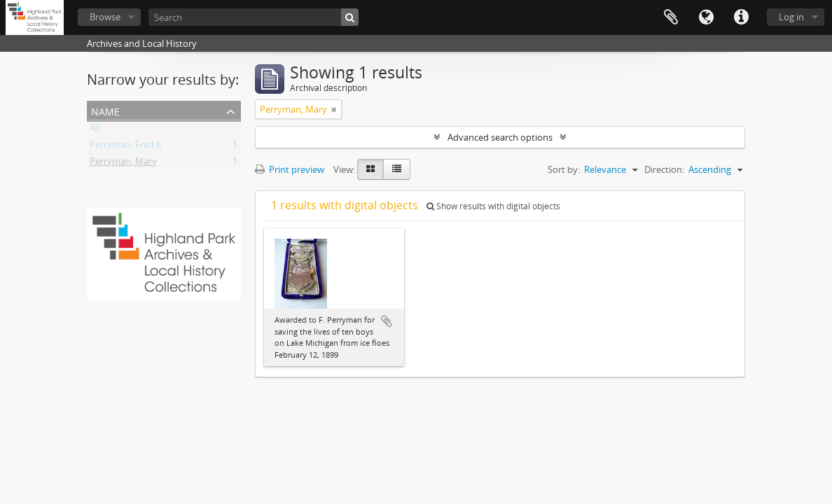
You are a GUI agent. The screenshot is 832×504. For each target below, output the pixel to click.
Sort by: (564, 169)
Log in (791, 17)
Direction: (664, 169)
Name (105, 110)
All (95, 130)
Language (706, 17)
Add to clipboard (387, 321)
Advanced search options (500, 137)
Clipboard (671, 17)
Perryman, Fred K (126, 147)
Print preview (290, 169)
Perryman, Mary (123, 164)
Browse (105, 17)
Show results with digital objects (493, 206)
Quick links (741, 17)
